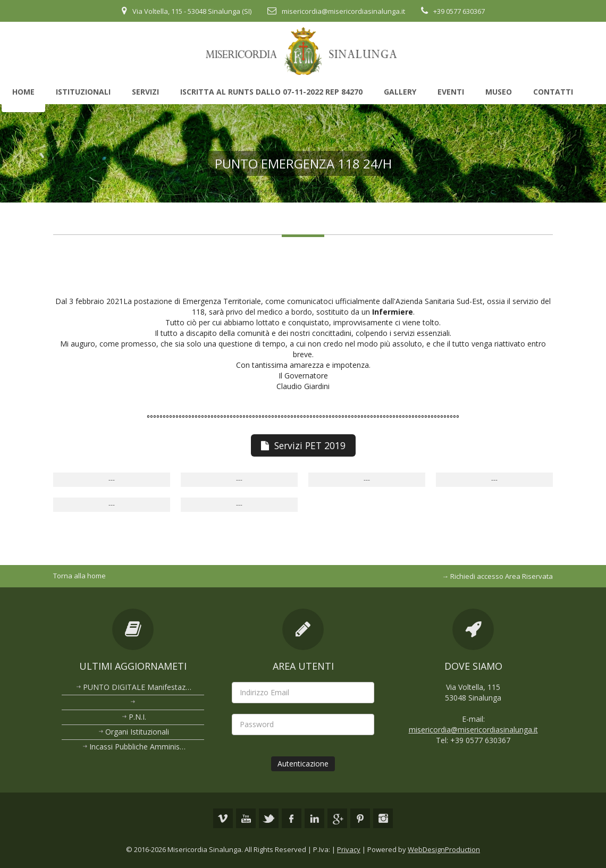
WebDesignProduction (444, 847)
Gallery (400, 92)
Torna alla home (79, 576)
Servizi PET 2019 (303, 445)
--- (112, 480)
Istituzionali (83, 92)
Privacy (349, 847)
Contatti (553, 92)
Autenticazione (303, 764)
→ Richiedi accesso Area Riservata (497, 576)
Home (23, 92)
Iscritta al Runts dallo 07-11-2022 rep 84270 (271, 92)
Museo (499, 92)
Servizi (145, 92)
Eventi (451, 92)
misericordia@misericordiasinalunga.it (343, 11)
